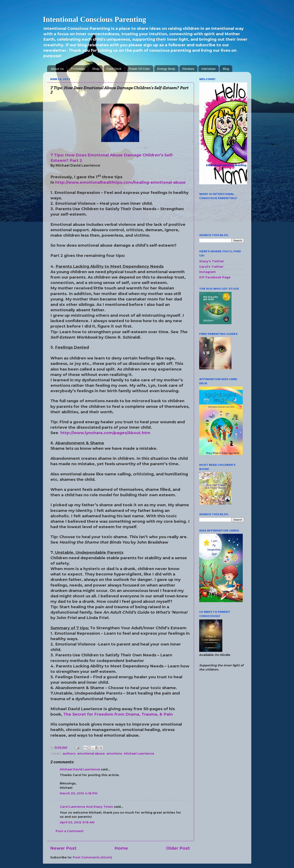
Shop (96, 69)
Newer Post (63, 848)
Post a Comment (70, 831)
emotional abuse (91, 754)
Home (121, 848)
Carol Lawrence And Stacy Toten (86, 807)
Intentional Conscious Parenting (94, 19)
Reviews (188, 69)
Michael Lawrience (139, 754)
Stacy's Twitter (212, 261)
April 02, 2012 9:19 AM (77, 822)
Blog (226, 69)
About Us (57, 69)
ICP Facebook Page (215, 277)
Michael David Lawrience (80, 769)
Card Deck (114, 69)
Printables (78, 69)
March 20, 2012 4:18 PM (79, 793)
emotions (114, 754)
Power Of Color (139, 69)
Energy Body (166, 69)
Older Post (178, 848)
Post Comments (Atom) (92, 857)
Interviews (209, 69)
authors (69, 754)
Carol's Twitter (211, 267)
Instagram (208, 272)
